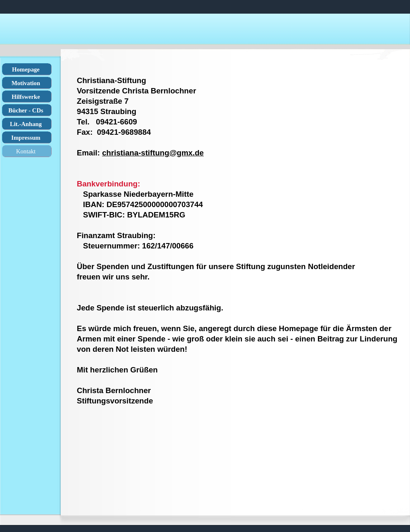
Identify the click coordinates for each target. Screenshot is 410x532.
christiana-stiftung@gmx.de (153, 153)
